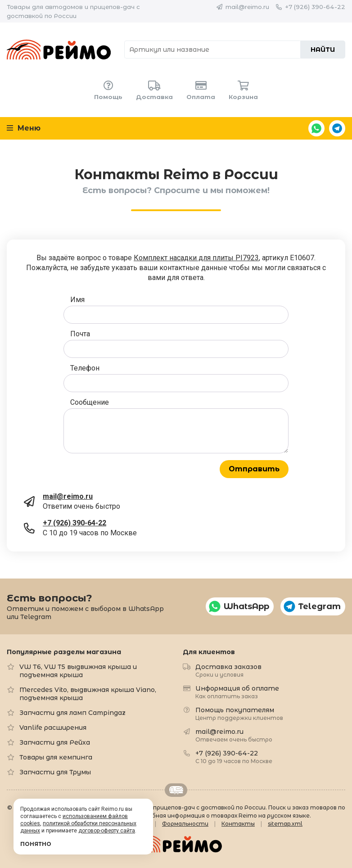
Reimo (59, 50)
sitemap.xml (285, 824)
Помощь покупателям (239, 713)
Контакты (238, 824)
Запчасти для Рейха (55, 742)
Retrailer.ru (176, 790)
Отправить (254, 469)
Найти (323, 50)
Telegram (337, 128)
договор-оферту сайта (107, 831)
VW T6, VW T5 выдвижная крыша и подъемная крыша (78, 671)
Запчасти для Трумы (55, 772)
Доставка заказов (228, 670)
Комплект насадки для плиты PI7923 (196, 258)
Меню (24, 128)
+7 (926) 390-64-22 (315, 7)
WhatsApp (316, 128)
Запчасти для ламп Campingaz (72, 713)
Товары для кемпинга (56, 757)
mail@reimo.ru (247, 7)
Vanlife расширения (53, 728)
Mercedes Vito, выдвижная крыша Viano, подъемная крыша (88, 694)
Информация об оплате (237, 692)
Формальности (185, 824)
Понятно (36, 844)
